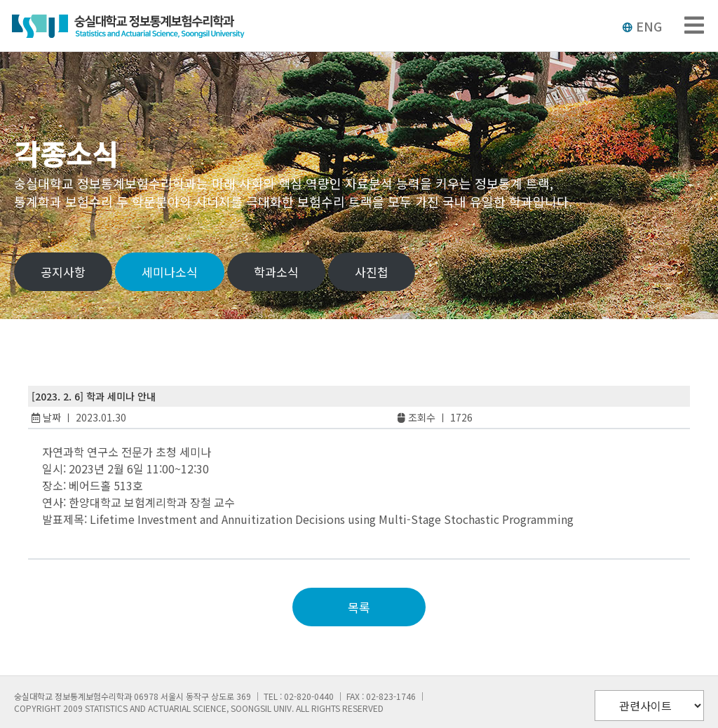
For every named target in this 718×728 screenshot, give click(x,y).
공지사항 (63, 272)
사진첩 (372, 272)
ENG (642, 26)
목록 (359, 607)
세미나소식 (170, 272)
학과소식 (276, 272)
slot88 (70, 536)
